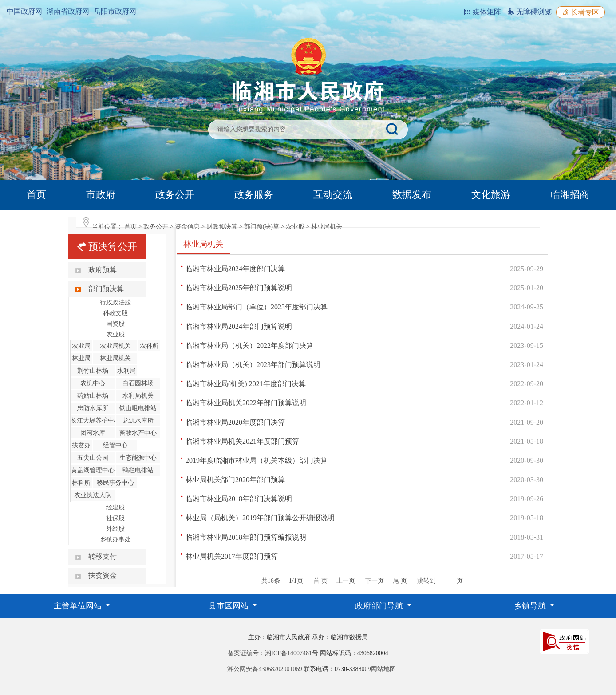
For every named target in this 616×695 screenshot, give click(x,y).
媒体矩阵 (482, 12)
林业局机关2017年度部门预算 (232, 556)
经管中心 (115, 445)
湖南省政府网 (68, 11)
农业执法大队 (93, 495)
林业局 (81, 358)
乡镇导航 (531, 606)
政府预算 (103, 270)
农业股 (295, 227)
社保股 (115, 518)
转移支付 (103, 556)
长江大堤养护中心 (95, 421)
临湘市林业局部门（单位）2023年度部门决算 (257, 307)
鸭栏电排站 (138, 470)
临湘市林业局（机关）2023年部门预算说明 (253, 365)
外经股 (115, 529)
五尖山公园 (93, 458)
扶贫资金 (103, 575)
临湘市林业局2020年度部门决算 (235, 422)
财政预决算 (222, 227)
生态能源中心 (138, 458)
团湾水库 (93, 433)
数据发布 (412, 195)
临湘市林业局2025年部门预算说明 (239, 288)
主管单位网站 (79, 606)
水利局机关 (138, 396)
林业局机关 (327, 227)
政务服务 (254, 195)
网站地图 (383, 669)
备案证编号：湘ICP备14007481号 (273, 653)
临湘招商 (570, 195)
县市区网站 (230, 606)
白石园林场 (138, 383)
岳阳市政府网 (115, 11)
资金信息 (187, 227)
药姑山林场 (93, 396)
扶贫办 (81, 445)
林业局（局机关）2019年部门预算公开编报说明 (260, 518)
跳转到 (426, 581)
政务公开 (175, 195)
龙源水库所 (138, 421)
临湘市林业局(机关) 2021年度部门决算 (246, 384)
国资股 (115, 324)
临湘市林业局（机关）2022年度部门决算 (249, 346)
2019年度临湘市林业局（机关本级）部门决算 (257, 460)
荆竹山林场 (93, 371)
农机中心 (93, 383)
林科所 (81, 483)
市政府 (101, 195)
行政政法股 (115, 302)
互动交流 (333, 195)
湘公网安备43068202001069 (265, 669)
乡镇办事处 (115, 539)
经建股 (115, 507)
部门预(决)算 (262, 227)
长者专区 (580, 12)
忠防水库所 (93, 408)
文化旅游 (491, 195)
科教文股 (115, 313)
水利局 (126, 371)
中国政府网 (24, 11)
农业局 (81, 346)
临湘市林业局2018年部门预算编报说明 (246, 537)
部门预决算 (106, 289)
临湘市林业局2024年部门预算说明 (239, 326)
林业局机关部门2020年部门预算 (235, 480)
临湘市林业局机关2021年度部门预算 (242, 441)
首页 (36, 195)
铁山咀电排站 (138, 408)
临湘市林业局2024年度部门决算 (235, 269)
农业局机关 (115, 346)
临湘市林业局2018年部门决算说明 (239, 499)
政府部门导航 (380, 606)
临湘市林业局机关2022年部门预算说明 (246, 403)
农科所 (149, 346)
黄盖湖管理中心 (93, 470)
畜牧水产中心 (138, 433)
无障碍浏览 (529, 12)
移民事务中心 (115, 483)
